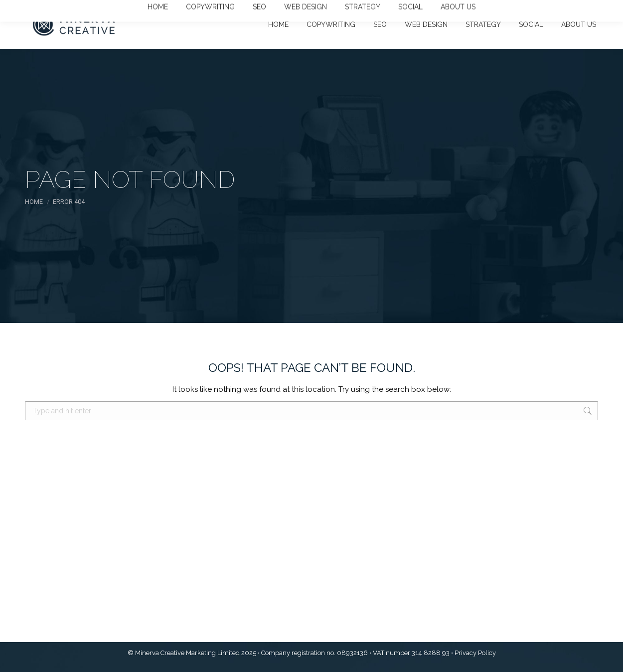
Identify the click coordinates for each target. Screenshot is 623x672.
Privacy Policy (475, 653)
